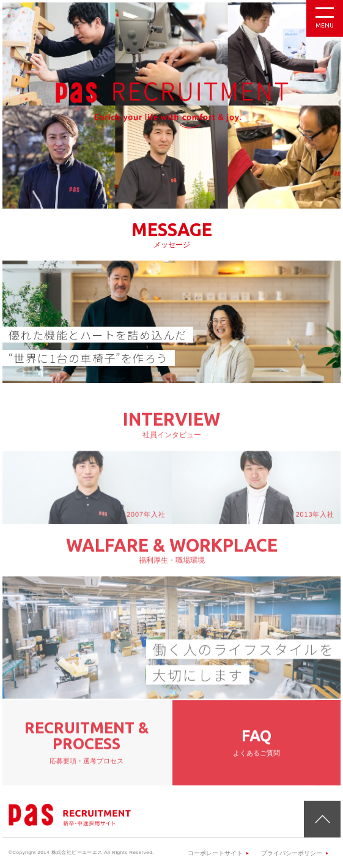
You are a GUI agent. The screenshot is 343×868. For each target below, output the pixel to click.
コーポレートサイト (215, 853)
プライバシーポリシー (292, 853)
